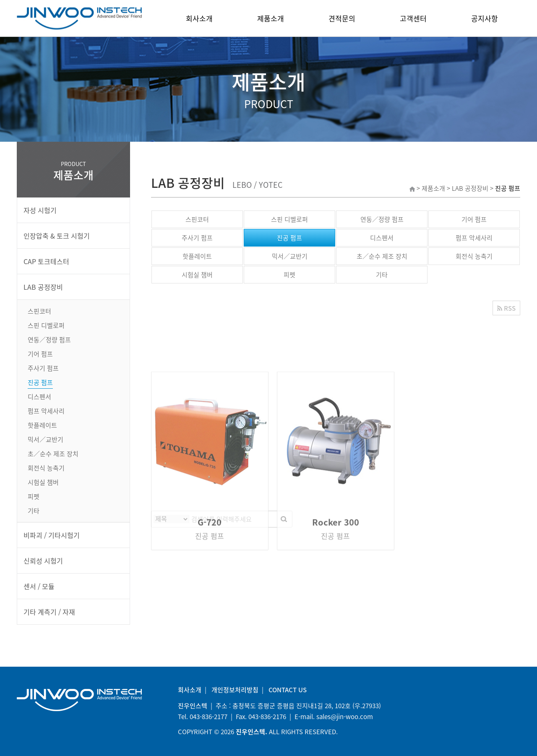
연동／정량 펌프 (382, 219)
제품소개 (271, 18)
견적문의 (342, 18)
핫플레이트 (197, 256)
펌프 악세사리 (474, 238)
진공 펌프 (289, 238)
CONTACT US (288, 690)
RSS (506, 308)
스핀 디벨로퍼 (289, 219)
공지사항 (485, 18)
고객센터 (413, 18)
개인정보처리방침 (235, 690)
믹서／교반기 (290, 256)
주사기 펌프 (197, 238)
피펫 (289, 275)
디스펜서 (382, 238)
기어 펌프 (474, 219)
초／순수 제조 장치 (382, 256)
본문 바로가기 (0, 0)
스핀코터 (197, 219)
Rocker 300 (336, 604)
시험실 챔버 (197, 275)
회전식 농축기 (474, 256)
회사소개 (199, 18)
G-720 (210, 604)
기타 (382, 275)
